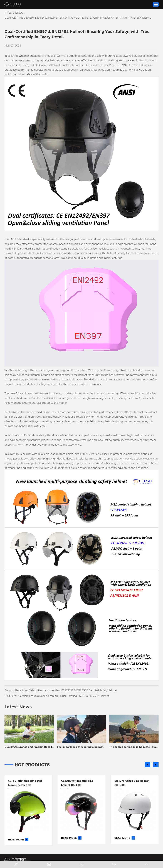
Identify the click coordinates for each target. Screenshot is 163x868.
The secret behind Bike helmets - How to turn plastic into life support (134, 747)
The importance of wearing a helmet (80, 747)
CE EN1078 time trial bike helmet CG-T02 (77, 783)
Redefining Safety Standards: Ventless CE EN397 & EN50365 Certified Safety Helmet (66, 690)
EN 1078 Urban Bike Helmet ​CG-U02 (132, 783)
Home (8, 13)
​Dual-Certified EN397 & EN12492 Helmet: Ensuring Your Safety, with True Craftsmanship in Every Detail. (78, 18)
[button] (148, 765)
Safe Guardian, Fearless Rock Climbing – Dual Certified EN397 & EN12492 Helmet (60, 696)
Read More (18, 840)
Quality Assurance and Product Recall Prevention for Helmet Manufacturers (28, 747)
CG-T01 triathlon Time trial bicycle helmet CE (25, 783)
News (19, 13)
